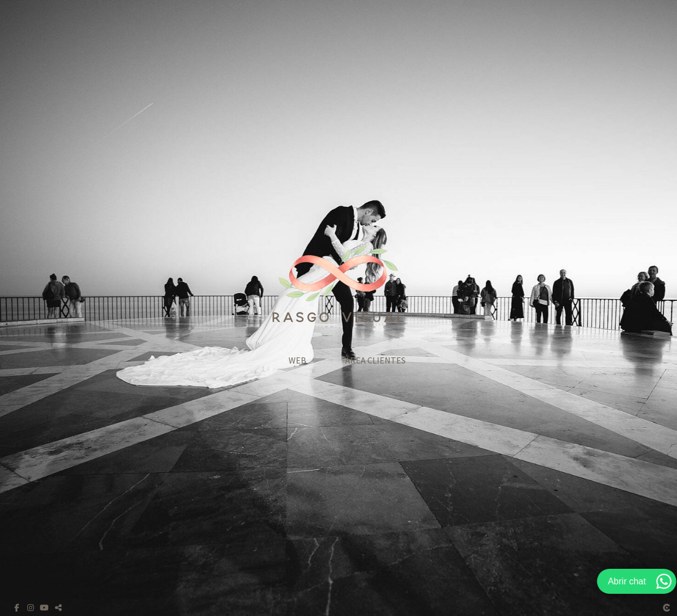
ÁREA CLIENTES (375, 360)
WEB (297, 360)
